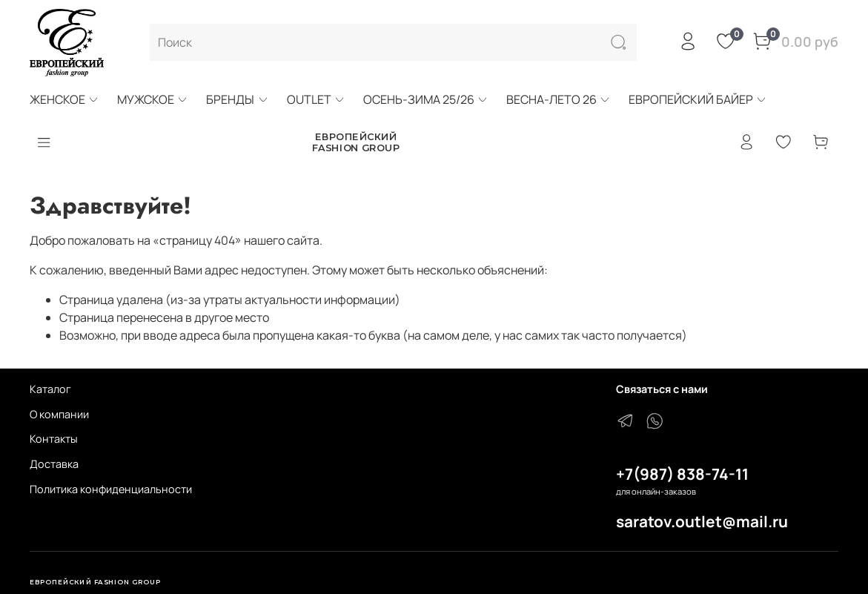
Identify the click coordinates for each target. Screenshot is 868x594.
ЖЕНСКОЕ (64, 99)
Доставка (54, 464)
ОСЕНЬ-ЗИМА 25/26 (426, 99)
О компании (59, 414)
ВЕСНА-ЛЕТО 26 (559, 99)
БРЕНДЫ (237, 99)
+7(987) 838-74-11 (682, 474)
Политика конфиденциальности (111, 489)
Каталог (50, 389)
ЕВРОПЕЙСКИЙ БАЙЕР (698, 99)
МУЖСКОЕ (153, 99)
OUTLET (316, 99)
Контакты (54, 439)
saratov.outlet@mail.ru (702, 521)
